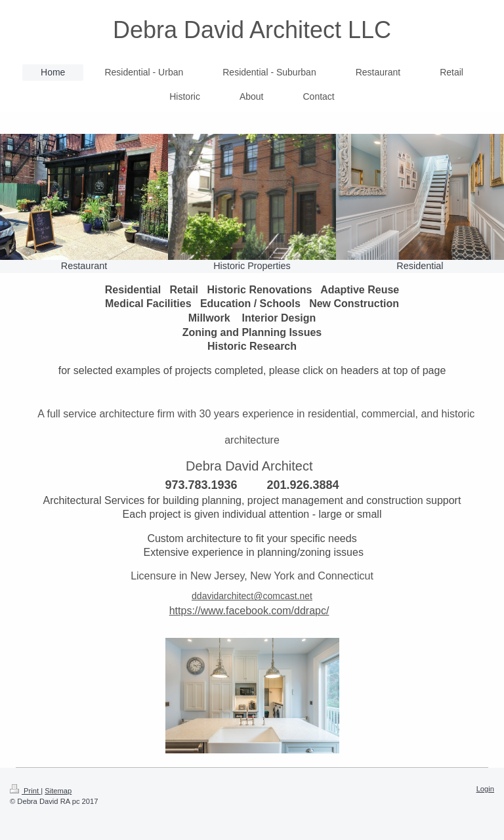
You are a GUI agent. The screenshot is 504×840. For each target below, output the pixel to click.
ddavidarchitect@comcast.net (252, 596)
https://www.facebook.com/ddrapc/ (249, 611)
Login (485, 789)
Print (25, 791)
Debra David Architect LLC (252, 30)
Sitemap (58, 791)
